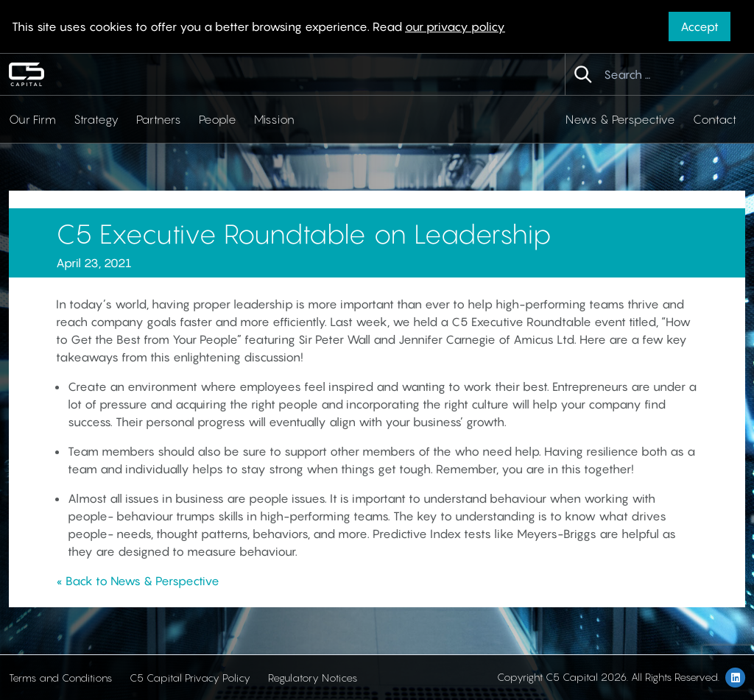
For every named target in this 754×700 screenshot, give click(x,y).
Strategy (96, 119)
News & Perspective (620, 119)
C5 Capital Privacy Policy (190, 678)
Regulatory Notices (313, 678)
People (218, 119)
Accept (700, 26)
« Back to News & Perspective (138, 581)
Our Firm (32, 119)
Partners (159, 119)
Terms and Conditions (60, 678)
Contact (715, 119)
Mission (274, 119)
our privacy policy (455, 26)
